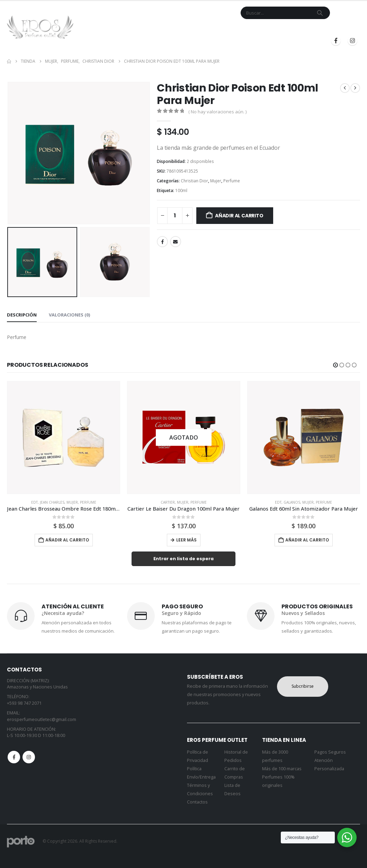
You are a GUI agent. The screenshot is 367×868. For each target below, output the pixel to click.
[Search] (320, 13)
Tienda (140, 29)
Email (176, 242)
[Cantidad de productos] (175, 216)
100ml (181, 190)
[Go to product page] (64, 438)
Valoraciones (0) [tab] (69, 315)
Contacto (202, 29)
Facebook (162, 242)
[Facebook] (336, 41)
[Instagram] (352, 41)
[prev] (345, 88)
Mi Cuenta (232, 29)
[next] (355, 88)
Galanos (292, 502)
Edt (34, 502)
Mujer (216, 181)
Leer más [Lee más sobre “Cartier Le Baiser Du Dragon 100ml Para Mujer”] (186, 540)
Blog (258, 29)
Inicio (118, 29)
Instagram (29, 757)
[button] (335, 365)
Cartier (168, 502)
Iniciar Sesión (291, 29)
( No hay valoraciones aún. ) (217, 112)
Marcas (168, 29)
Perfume (232, 181)
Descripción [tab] (22, 315)
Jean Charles (52, 502)
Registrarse (338, 29)
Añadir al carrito (239, 216)
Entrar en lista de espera (183, 559)
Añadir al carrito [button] (67, 540)
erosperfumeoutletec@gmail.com (42, 719)
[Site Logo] (40, 27)
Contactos (197, 802)
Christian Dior (194, 181)
